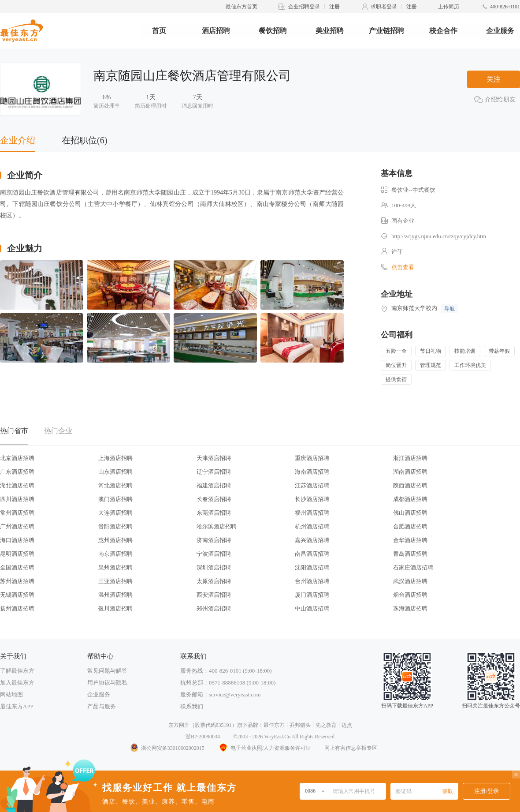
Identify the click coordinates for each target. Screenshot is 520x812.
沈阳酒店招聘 (312, 567)
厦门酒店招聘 (312, 595)
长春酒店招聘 (214, 499)
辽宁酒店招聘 (214, 472)
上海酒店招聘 (115, 458)
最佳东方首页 (241, 7)
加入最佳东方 (17, 683)
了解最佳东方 (17, 671)
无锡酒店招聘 (17, 595)
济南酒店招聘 (214, 540)
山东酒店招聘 (115, 472)
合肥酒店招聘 (410, 526)
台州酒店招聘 (312, 581)
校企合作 (443, 31)
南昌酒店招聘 (312, 554)
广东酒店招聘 (17, 472)
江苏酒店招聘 (312, 485)
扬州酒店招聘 (17, 608)
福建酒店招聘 (214, 485)
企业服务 (500, 31)
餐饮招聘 (273, 31)
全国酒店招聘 (17, 567)
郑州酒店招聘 (214, 608)
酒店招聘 (216, 31)
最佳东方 (274, 725)
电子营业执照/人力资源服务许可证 (264, 748)
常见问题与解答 (107, 671)
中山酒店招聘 (312, 608)
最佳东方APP (17, 706)
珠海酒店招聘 (410, 608)
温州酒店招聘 (115, 595)
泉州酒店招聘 (115, 567)
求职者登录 (384, 7)
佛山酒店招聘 (410, 513)
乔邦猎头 (300, 725)
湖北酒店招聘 (17, 485)
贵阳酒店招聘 (115, 526)
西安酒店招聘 (214, 595)
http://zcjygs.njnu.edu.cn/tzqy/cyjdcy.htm (439, 236)
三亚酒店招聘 (115, 581)
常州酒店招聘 (17, 513)
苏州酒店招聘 (17, 581)
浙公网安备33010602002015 (167, 748)
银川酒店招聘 (115, 608)
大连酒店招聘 (115, 513)
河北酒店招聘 (115, 485)
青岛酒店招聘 (410, 554)
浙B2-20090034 (203, 737)
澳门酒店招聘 (115, 499)
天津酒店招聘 (214, 458)
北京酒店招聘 (17, 458)
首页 (159, 31)
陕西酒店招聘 (410, 485)
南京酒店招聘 (115, 554)
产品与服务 (102, 706)
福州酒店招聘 (312, 513)
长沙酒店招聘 (312, 499)
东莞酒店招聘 (214, 513)
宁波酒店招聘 (214, 554)
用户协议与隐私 (107, 683)
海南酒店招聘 (312, 472)
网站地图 (11, 694)
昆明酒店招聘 (17, 554)
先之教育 (326, 725)
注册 (334, 7)
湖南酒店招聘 (410, 472)
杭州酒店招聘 (312, 526)
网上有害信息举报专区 (351, 748)
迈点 (347, 725)
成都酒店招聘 (410, 499)
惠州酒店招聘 (115, 540)
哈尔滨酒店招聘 (217, 526)
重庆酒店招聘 (312, 458)
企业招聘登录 (304, 7)
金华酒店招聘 (410, 540)
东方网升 (179, 725)
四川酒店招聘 (17, 499)
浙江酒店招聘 (410, 458)
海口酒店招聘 (17, 540)
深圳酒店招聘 (214, 567)
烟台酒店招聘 (410, 595)
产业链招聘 (386, 31)
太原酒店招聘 (214, 581)
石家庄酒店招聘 (413, 567)
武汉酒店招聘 (410, 581)
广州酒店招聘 (17, 526)
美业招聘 (330, 31)
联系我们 (192, 706)
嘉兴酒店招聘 (312, 540)
